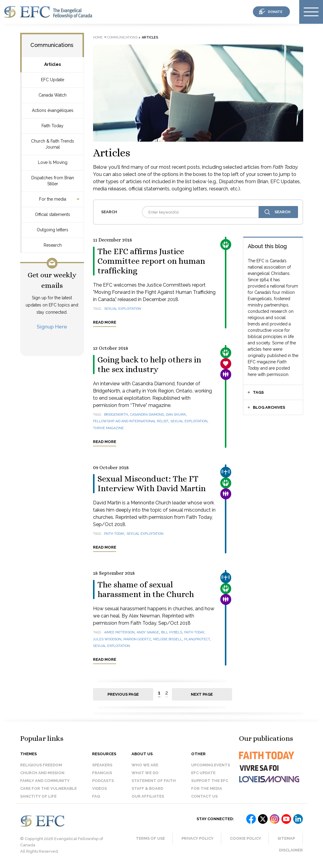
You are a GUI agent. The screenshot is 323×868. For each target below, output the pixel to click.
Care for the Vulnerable (48, 788)
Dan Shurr (176, 415)
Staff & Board (147, 788)
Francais (102, 773)
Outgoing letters (53, 230)
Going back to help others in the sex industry (149, 365)
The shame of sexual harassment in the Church (146, 589)
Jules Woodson (107, 639)
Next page (202, 694)
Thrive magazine (108, 428)
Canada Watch (53, 95)
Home (98, 37)
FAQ (96, 796)
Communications (52, 45)
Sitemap (286, 838)
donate (275, 12)
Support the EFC (210, 781)
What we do (145, 773)
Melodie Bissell (168, 639)
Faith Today (53, 126)
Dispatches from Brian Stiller (53, 181)
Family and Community (45, 781)
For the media (53, 199)
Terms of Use (150, 838)
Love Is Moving (53, 162)
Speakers (102, 765)
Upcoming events (211, 765)
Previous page (123, 694)
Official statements (53, 214)
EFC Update (53, 80)
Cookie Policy (245, 838)
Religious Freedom (41, 765)
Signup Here (52, 326)
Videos (99, 788)
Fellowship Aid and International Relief (131, 421)
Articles (53, 64)
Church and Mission (42, 773)
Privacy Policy (197, 838)
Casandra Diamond (147, 415)
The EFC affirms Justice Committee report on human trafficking (151, 261)
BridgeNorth (116, 415)
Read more (105, 322)
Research (53, 245)
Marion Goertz (137, 639)
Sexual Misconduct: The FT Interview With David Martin (152, 484)
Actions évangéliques (53, 110)
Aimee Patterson (119, 632)
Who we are (145, 765)
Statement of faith (154, 781)
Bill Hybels (172, 632)
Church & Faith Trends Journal (53, 144)
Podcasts (103, 781)
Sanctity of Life (38, 796)
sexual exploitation (123, 309)
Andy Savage (148, 632)
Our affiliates (148, 796)
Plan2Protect (197, 639)
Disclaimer (291, 850)
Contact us (204, 796)
